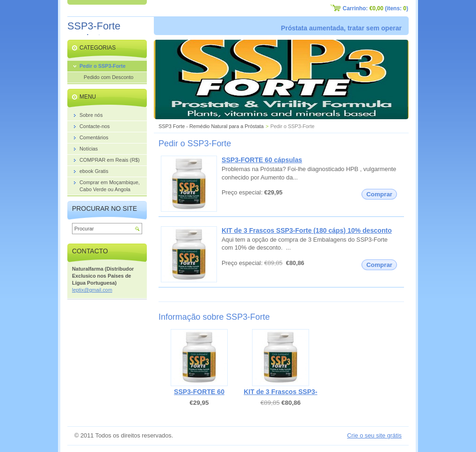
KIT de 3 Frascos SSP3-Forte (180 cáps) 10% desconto (307, 230)
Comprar (379, 194)
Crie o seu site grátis (374, 435)
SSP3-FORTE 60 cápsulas (262, 160)
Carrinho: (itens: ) (375, 8)
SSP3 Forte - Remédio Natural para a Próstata (211, 126)
